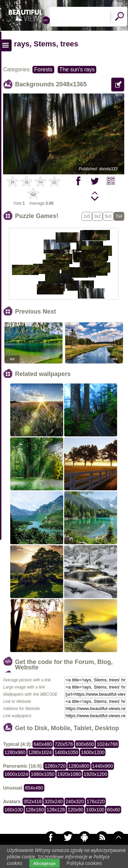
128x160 (35, 810)
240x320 (75, 801)
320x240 (54, 801)
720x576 (64, 744)
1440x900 (103, 766)
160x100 (14, 810)
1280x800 (79, 766)
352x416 (33, 801)
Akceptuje (45, 863)
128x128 (56, 810)
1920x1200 (95, 774)
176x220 (96, 801)
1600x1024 (16, 774)
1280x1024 (40, 752)
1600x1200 (93, 752)
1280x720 (55, 766)
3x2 (97, 216)
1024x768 (107, 744)
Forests (43, 69)
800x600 (85, 744)
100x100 (95, 810)
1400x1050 (66, 752)
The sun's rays (77, 69)
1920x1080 (69, 774)
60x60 (114, 810)
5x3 (108, 216)
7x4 (119, 216)
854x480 (34, 788)
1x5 (87, 216)
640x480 (43, 744)
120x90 (75, 810)
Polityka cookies (84, 863)
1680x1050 (42, 774)
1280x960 (15, 752)
